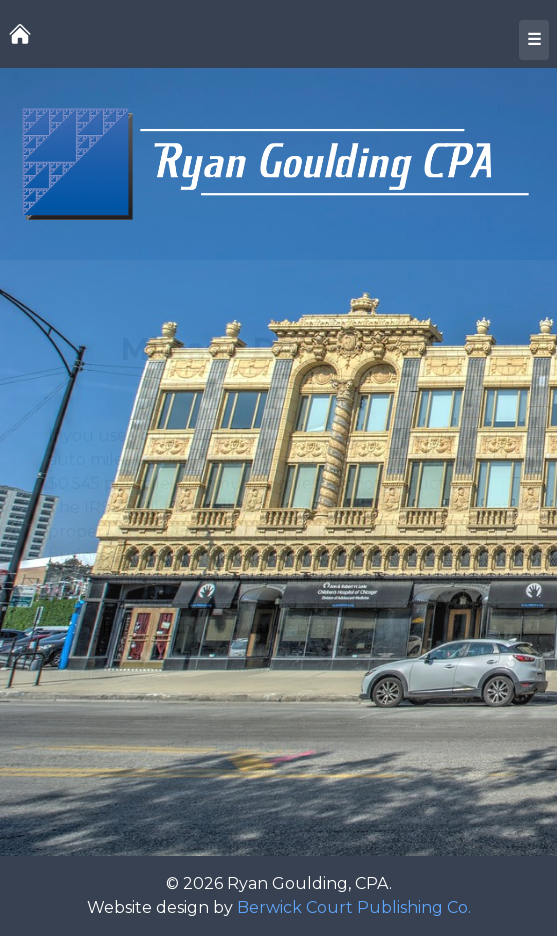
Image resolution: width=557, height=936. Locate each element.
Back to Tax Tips (279, 747)
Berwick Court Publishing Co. (354, 907)
